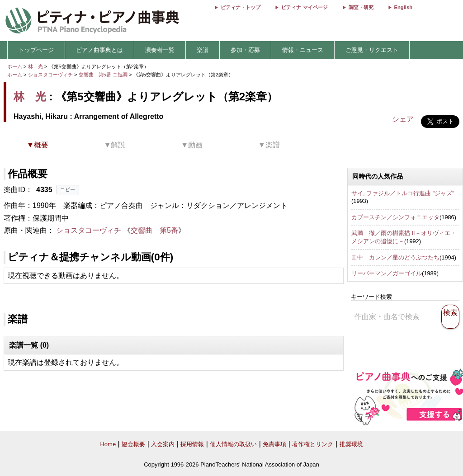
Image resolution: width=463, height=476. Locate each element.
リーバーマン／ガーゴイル (387, 273)
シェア (403, 119)
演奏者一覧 (160, 50)
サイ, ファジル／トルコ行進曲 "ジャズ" (403, 193)
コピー (68, 189)
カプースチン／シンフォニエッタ (395, 217)
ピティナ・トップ (241, 7)
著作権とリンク (313, 444)
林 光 (35, 66)
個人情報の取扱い (233, 444)
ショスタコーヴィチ (50, 75)
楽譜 (203, 50)
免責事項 (274, 444)
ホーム (15, 66)
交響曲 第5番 (154, 230)
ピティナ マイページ (304, 7)
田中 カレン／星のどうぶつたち (395, 257)
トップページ (36, 50)
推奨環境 (351, 444)
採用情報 (192, 444)
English (403, 7)
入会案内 (163, 444)
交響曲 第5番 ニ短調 (103, 75)
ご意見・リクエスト (372, 50)
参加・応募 (245, 50)
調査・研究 (361, 7)
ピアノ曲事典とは (99, 50)
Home (108, 444)
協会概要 (133, 444)
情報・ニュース (303, 50)
